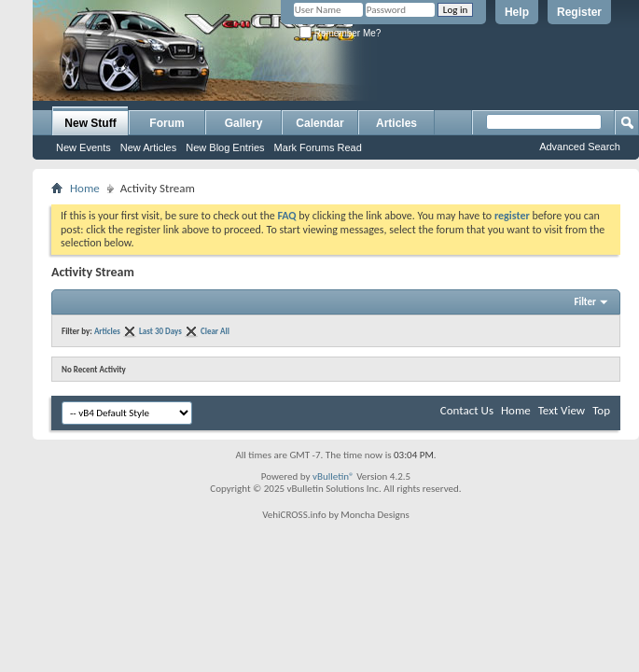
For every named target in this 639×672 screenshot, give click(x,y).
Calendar (319, 123)
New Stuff (90, 123)
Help (517, 12)
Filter (585, 302)
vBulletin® (333, 476)
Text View (562, 410)
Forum (167, 123)
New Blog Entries (225, 147)
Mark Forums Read (318, 147)
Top (601, 410)
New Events (83, 147)
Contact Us (467, 410)
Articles (396, 123)
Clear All (215, 331)
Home (85, 188)
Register (579, 12)
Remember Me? (340, 33)
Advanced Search (580, 147)
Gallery (244, 123)
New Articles (149, 147)
